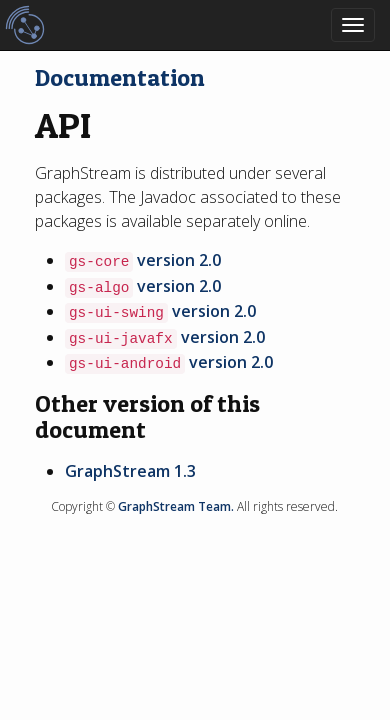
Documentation (120, 77)
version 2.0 (179, 260)
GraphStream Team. (176, 506)
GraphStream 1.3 (130, 471)
